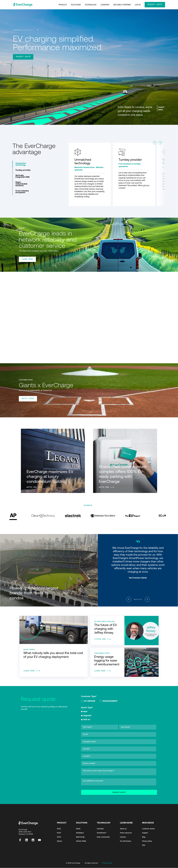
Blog (144, 837)
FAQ (144, 845)
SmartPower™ (102, 833)
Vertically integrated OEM (22, 176)
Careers (123, 837)
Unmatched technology (21, 164)
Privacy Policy (107, 863)
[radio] (88, 702)
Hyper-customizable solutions (21, 184)
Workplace (80, 833)
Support (145, 833)
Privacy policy (147, 841)
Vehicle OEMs (81, 841)
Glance (60, 841)
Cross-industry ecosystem (22, 192)
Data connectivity (103, 837)
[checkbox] (119, 702)
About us (123, 829)
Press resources (126, 833)
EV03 (59, 833)
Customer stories (148, 829)
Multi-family (80, 837)
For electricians (125, 841)
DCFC (59, 837)
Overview (100, 829)
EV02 (59, 829)
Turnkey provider (23, 170)
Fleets (78, 829)
